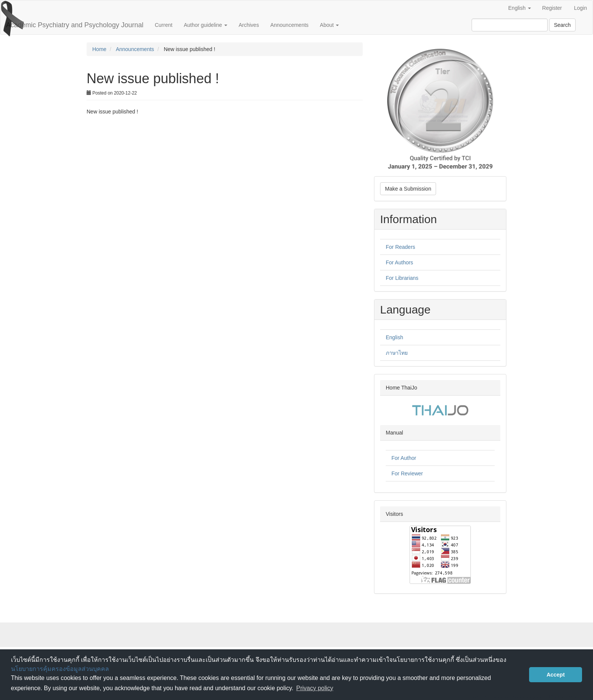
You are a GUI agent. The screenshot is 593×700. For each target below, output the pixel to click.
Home (99, 49)
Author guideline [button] (206, 25)
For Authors (399, 262)
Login (581, 8)
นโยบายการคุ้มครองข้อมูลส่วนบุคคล (60, 669)
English (394, 337)
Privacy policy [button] (315, 688)
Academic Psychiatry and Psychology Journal (75, 25)
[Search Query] (510, 25)
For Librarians (402, 278)
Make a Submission (408, 189)
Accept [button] (556, 675)
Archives (249, 25)
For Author (404, 458)
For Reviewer (407, 473)
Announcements (290, 25)
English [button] (520, 8)
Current (164, 25)
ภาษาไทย (397, 353)
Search (562, 25)
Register (552, 8)
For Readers (401, 247)
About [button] (329, 25)
